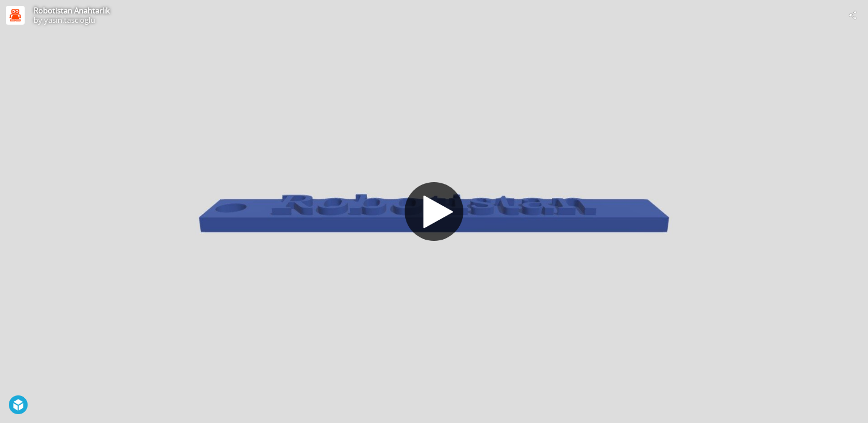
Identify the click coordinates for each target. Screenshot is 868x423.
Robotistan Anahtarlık (72, 11)
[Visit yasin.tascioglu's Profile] (15, 15)
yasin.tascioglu (70, 20)
